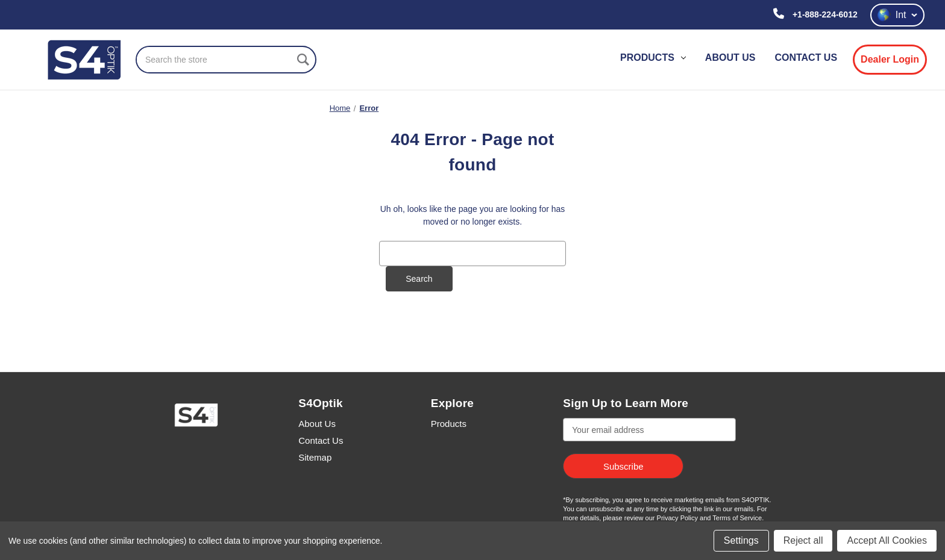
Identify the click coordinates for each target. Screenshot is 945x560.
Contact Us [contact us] (806, 58)
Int (897, 15)
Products (653, 58)
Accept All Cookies (887, 540)
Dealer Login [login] (890, 59)
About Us (317, 424)
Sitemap (315, 457)
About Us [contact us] (730, 58)
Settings (741, 540)
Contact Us (321, 440)
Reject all (803, 540)
